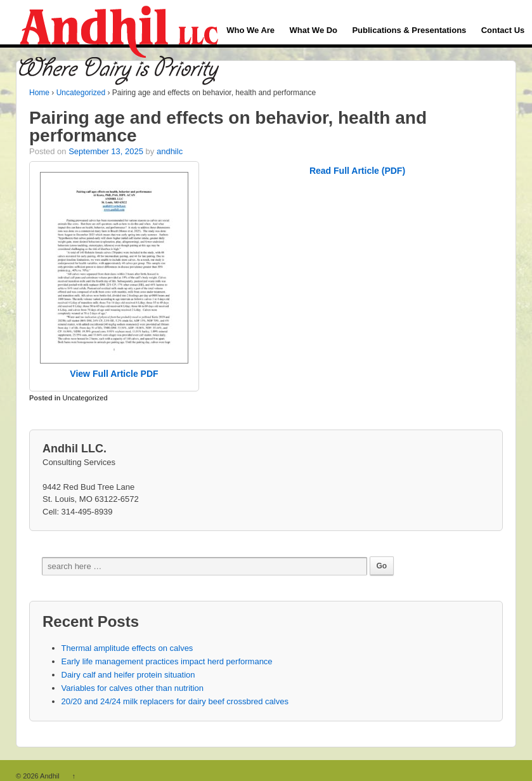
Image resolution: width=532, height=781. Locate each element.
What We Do (313, 30)
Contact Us (503, 30)
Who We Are (250, 30)
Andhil (50, 776)
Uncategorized (81, 93)
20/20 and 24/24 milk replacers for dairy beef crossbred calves (175, 701)
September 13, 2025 (106, 151)
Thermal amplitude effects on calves (127, 648)
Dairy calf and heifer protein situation (128, 675)
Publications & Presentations (409, 30)
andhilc (170, 151)
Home (39, 93)
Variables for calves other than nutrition (133, 688)
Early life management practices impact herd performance (167, 661)
